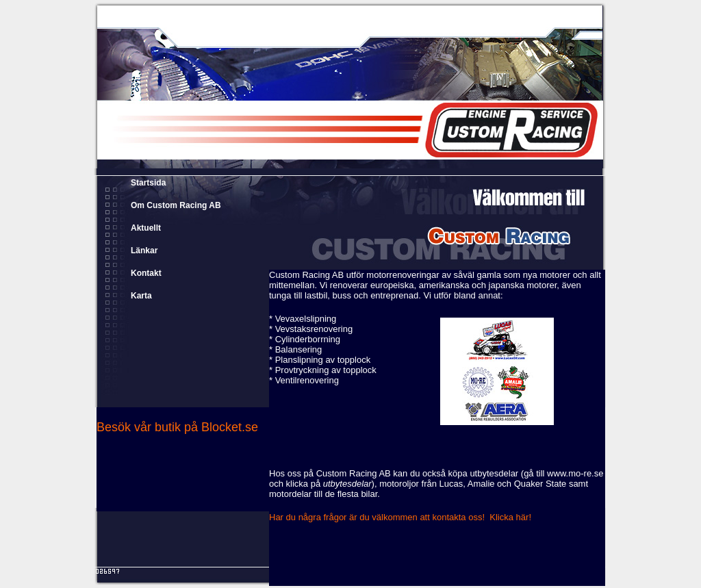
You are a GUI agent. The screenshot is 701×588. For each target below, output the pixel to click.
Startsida (148, 183)
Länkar (144, 251)
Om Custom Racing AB (176, 205)
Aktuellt (146, 228)
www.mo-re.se (575, 473)
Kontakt (146, 273)
